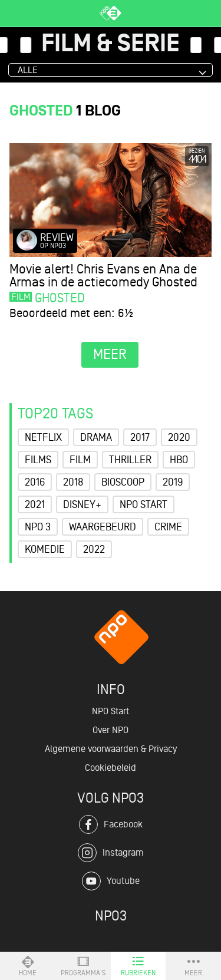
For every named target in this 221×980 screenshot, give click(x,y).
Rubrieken (138, 966)
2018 (73, 482)
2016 (35, 482)
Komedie (45, 549)
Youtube (111, 881)
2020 (179, 437)
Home (28, 966)
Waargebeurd (103, 527)
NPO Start (144, 504)
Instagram (111, 853)
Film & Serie (111, 44)
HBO (179, 460)
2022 (94, 549)
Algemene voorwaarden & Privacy (111, 749)
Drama (96, 437)
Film (80, 460)
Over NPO (111, 730)
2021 (35, 504)
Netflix (43, 437)
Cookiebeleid (111, 768)
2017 (140, 437)
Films (38, 460)
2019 (173, 482)
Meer (193, 966)
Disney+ (82, 504)
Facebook (111, 824)
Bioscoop (123, 482)
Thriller (130, 460)
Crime (168, 527)
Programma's (83, 966)
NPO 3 (38, 527)
